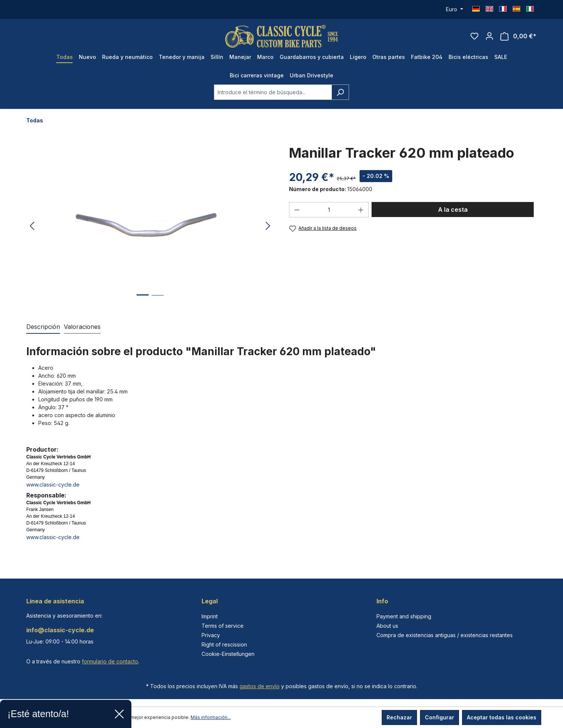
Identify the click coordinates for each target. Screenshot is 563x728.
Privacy (211, 635)
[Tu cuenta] (489, 36)
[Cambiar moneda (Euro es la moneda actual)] (455, 9)
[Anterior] (32, 226)
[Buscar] (340, 92)
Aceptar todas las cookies (502, 717)
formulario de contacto (110, 661)
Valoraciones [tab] (82, 327)
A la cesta (453, 210)
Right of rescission (224, 644)
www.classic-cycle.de (53, 485)
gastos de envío (260, 686)
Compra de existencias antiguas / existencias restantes (445, 635)
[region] (150, 226)
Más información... (211, 717)
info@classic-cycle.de (60, 630)
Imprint (210, 616)
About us (387, 626)
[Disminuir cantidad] (297, 210)
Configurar (440, 717)
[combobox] (273, 92)
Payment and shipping (404, 616)
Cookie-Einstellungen (228, 654)
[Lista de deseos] (474, 36)
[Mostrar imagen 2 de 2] (158, 301)
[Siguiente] (268, 226)
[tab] (43, 327)
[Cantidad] (329, 210)
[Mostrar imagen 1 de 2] (143, 301)
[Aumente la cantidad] (361, 210)
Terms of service (223, 626)
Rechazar (399, 717)
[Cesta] (518, 36)
